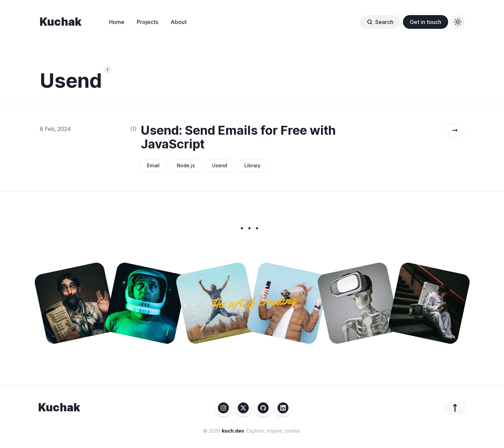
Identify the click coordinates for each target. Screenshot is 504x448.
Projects (147, 22)
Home (117, 22)
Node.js (186, 165)
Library (252, 165)
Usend (220, 165)
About (179, 22)
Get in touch (426, 22)
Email (153, 165)
